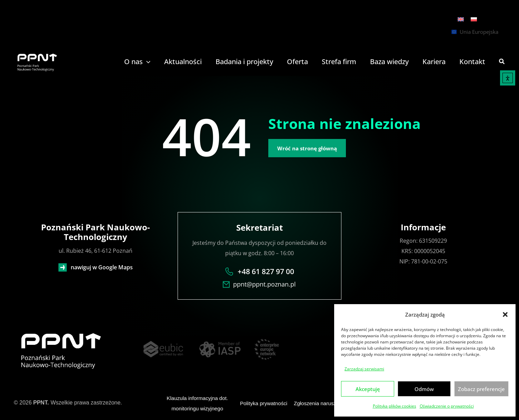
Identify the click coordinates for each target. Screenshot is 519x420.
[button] (505, 314)
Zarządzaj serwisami (364, 369)
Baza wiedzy (389, 62)
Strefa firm (339, 62)
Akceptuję (368, 389)
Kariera (434, 62)
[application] (147, 62)
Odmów (424, 389)
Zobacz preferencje (481, 389)
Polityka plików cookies (395, 406)
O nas (137, 62)
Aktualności (183, 62)
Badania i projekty (244, 62)
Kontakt (472, 62)
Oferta (297, 62)
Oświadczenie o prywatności (447, 406)
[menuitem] (461, 19)
